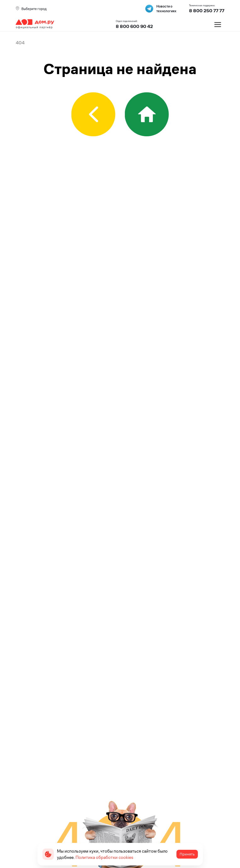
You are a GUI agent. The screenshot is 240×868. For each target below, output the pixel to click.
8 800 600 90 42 (134, 26)
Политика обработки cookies (104, 857)
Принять (187, 854)
